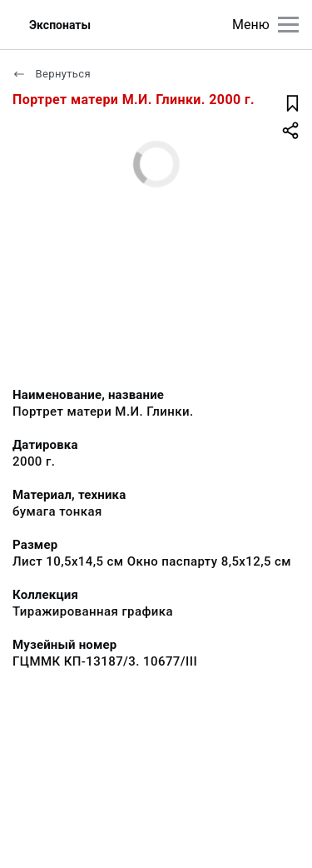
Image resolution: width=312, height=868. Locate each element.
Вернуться (52, 74)
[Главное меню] (288, 25)
